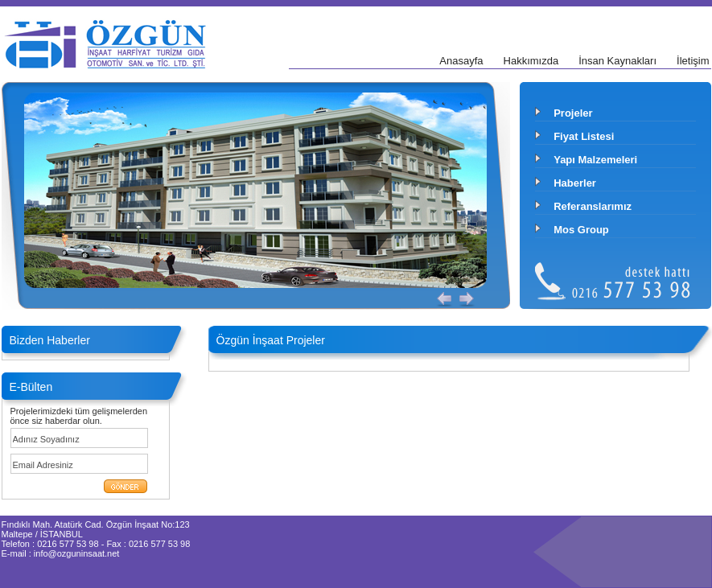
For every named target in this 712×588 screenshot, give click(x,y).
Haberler (575, 183)
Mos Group (581, 230)
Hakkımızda (531, 61)
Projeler (573, 113)
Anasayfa (461, 61)
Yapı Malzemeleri (595, 160)
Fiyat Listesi (584, 136)
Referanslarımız (593, 206)
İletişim (693, 61)
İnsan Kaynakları (617, 61)
